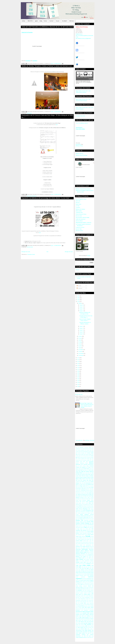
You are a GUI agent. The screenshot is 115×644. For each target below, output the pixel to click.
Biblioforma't (78, 464)
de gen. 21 (82, 311)
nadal (80, 595)
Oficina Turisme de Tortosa (81, 214)
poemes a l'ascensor (88, 606)
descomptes (88, 571)
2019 (78, 373)
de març (80, 338)
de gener (80, 303)
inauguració (85, 586)
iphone (92, 587)
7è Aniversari (86, 447)
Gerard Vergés (91, 496)
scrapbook (80, 620)
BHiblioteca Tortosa (84, 463)
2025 (78, 384)
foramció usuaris (83, 580)
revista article (91, 617)
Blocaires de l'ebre (79, 231)
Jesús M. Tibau (79, 229)
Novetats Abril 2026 (79, 394)
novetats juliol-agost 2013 (84, 602)
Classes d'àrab (81, 469)
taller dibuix (91, 622)
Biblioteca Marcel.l (80, 154)
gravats (92, 583)
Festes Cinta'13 (85, 492)
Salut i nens (78, 201)
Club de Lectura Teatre (86, 475)
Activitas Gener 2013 (90, 450)
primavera (92, 613)
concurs (78, 562)
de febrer (80, 336)
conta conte (79, 565)
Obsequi (89, 513)
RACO (84, 519)
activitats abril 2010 (85, 538)
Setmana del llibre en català (81, 526)
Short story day (88, 526)
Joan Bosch (87, 499)
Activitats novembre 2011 (87, 460)
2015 (78, 365)
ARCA (90, 447)
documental (91, 574)
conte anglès (86, 568)
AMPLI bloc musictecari (81, 219)
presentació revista (79, 613)
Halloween (78, 497)
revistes (77, 619)
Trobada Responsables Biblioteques (85, 533)
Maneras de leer (88, 505)
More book (92, 440)
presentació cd (79, 610)
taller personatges (82, 626)
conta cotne (90, 567)
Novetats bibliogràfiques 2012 (85, 509)
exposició (79, 578)
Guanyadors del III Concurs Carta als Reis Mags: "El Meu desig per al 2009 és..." (47, 116)
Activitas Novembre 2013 (82, 453)
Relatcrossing (86, 520)
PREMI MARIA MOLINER (86, 516)
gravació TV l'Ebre (83, 583)
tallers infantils (80, 627)
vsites (82, 636)
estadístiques (83, 577)
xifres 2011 (91, 638)
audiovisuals (88, 548)
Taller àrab (89, 530)
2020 (78, 375)
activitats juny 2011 (79, 542)
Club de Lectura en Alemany (88, 476)
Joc (90, 499)
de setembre (81, 350)
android (81, 546)
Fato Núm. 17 (88, 489)
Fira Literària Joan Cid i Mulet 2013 (82, 496)
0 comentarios (57, 64)
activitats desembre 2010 (82, 539)
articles (79, 548)
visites (77, 633)
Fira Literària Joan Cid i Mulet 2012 (87, 495)
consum (92, 564)
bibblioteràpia (78, 549)
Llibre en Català (85, 503)
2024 (78, 383)
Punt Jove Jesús (79, 216)
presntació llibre (86, 613)
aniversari (87, 546)
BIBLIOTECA (30, 21)
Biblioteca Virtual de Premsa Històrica (83, 189)
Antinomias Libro (79, 212)
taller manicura (81, 625)
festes (92, 579)
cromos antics (78, 570)
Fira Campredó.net (90, 492)
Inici (47, 252)
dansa (84, 571)
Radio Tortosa (79, 204)
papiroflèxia (92, 603)
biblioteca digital (83, 552)
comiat (83, 561)
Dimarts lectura (83, 487)
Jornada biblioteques (83, 500)
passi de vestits (84, 605)
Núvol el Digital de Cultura (81, 199)
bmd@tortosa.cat (79, 34)
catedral (92, 558)
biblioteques (78, 554)
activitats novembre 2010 (82, 544)
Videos (89, 535)
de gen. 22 (82, 326)
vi (93, 629)
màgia (92, 593)
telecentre (82, 629)
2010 (78, 302)
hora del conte (85, 584)
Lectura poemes (79, 503)
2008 (78, 298)
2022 (78, 379)
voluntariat (78, 635)
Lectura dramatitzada (90, 502)
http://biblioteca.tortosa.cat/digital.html (83, 38)
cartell (83, 558)
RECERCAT (88, 519)
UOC (93, 533)
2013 (78, 362)
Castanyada (91, 466)
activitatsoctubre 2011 (90, 545)
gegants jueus (85, 582)
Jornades (88, 500)
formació (88, 580)
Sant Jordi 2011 (80, 525)
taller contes (87, 622)
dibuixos (86, 574)
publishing (87, 440)
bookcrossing (78, 555)
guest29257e (35, 61)
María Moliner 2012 (85, 506)
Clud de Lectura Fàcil (86, 479)
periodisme (88, 605)
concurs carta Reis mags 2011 (81, 564)
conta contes (86, 565)
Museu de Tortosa (91, 507)
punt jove (77, 617)
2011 (78, 358)
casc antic (86, 558)
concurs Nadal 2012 (90, 562)
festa (83, 579)
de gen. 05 (82, 305)
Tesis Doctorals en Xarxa (83, 532)
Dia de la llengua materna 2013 (82, 486)
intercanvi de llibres (79, 587)
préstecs (85, 616)
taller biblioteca (81, 622)
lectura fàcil (80, 589)
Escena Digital (89, 487)
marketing (89, 590)
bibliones (82, 551)
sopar (82, 620)
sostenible (85, 620)
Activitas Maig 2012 (85, 452)
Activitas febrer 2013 (87, 456)
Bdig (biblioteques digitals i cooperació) (83, 223)
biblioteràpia (83, 554)
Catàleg (41, 21)
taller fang (83, 623)
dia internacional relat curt (80, 574)
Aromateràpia (91, 462)
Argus (87, 462)
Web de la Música (79, 221)
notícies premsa (87, 594)
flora (79, 580)
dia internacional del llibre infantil (88, 573)
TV (83, 527)
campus (84, 557)
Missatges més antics (69, 252)
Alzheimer (77, 462)
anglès (84, 546)
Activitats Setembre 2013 (82, 459)
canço (87, 557)
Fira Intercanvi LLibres (80, 493)
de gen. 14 (82, 307)
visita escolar (88, 630)
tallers (86, 626)
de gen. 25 (82, 330)
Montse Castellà (83, 507)
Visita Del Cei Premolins (27, 32)
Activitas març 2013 (83, 457)
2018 (78, 371)
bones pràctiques (91, 554)
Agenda (36, 21)
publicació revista (90, 616)
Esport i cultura (81, 489)
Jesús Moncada (83, 499)
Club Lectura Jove (86, 470)
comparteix (92, 561)
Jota (80, 502)
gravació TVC (89, 583)
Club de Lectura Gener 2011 (87, 473)
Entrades (79, 286)
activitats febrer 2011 (90, 539)
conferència (88, 564)
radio (80, 617)
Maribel (80, 506)
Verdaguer (83, 535)
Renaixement (91, 520)
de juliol (80, 346)
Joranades (92, 499)
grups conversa (78, 584)
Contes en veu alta (87, 482)
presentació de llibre (80, 612)
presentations (28, 61)
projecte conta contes (80, 616)
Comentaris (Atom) (31, 254)
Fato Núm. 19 (79, 490)
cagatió (81, 557)
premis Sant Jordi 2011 (80, 609)
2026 (78, 386)
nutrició (88, 603)
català (90, 558)
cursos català (78, 571)
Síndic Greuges (80, 527)
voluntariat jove (85, 635)
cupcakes (82, 570)
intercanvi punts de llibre (87, 587)
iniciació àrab (91, 586)
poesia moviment (79, 607)
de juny (80, 344)
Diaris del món (78, 487)
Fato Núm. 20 (84, 490)
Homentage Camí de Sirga (85, 497)
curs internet (91, 570)
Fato (85, 489)
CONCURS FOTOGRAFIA (88, 464)
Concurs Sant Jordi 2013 (88, 480)
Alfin (93, 460)
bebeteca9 (92, 548)
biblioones (87, 551)
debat (86, 571)
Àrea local (52, 21)
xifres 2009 (88, 638)
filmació (77, 580)
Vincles (92, 535)
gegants (81, 582)
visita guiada (85, 632)
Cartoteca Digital (86, 466)
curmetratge (86, 570)
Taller (85, 527)
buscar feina (86, 555)
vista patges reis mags (89, 633)
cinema (77, 561)
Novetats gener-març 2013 (82, 513)
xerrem (85, 638)
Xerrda (80, 538)
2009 (78, 300)
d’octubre (80, 352)
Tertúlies (29, 113)
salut (77, 620)
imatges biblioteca (79, 586)
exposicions (30, 247)
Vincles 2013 (78, 536)
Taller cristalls (89, 527)
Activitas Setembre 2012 (90, 454)
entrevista (92, 576)
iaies (93, 584)
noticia (82, 595)
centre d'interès (80, 559)
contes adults (91, 568)
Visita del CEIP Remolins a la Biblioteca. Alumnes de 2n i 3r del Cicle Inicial (47, 27)
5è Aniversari (81, 447)
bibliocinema (91, 549)
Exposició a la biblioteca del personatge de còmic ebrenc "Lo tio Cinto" (46, 198)
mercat (90, 592)
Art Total (78, 206)
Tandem (92, 530)
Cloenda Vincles (86, 469)
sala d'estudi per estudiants (89, 619)
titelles (86, 629)
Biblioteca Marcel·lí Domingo (82, 155)
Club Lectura (91, 469)
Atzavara (77, 463)
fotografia (92, 580)
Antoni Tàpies (82, 462)
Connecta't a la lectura (80, 227)
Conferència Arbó (79, 482)
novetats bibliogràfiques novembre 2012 (84, 599)
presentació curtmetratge (89, 610)
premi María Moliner (86, 607)
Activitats (24, 21)
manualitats (80, 590)
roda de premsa (81, 619)
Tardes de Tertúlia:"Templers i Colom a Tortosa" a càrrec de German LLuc (47, 66)
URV (77, 535)
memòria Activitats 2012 (85, 592)
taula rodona (89, 627)
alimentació (78, 546)
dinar (88, 574)
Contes (83, 482)
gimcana (89, 582)
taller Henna (89, 620)
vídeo (85, 636)
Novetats (46, 21)
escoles (77, 577)
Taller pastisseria (83, 530)
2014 (78, 363)
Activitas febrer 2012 (79, 456)
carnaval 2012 (91, 557)
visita (83, 630)
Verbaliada (79, 535)
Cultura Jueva (81, 483)
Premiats (81, 519)
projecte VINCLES (90, 615)
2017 (78, 369)
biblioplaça (92, 551)
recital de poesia (85, 617)
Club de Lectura (85, 471)
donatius (77, 576)
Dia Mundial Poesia (90, 484)
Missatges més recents (26, 252)
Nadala (77, 509)
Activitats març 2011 (79, 460)
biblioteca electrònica (90, 552)
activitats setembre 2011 (80, 545)
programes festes (79, 615)
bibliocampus (85, 549)
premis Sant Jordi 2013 (87, 609)
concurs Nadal (83, 562)
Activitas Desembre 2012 (82, 450)
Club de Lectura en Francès (81, 477)
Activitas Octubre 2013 (82, 454)
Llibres (90, 503)
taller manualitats (88, 625)
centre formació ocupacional (89, 559)
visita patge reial (91, 632)
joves (77, 589)
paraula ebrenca (78, 605)
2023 (78, 381)
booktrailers (83, 555)
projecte (84, 615)
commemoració (87, 561)
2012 (78, 360)
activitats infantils (32, 196)
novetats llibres (83, 603)
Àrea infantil (65, 21)
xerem (92, 636)
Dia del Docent (91, 486)
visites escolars (82, 633)
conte (83, 568)
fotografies (78, 582)
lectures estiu (90, 589)
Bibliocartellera (79, 211)
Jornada (77, 500)
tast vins (85, 627)
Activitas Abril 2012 (85, 449)
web (87, 636)
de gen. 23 (82, 328)
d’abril (80, 340)
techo (79, 629)
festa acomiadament (88, 579)
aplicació (91, 546)
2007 (78, 296)
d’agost (80, 348)
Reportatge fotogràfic (79, 522)
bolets (87, 554)
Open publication (79, 440)
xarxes (90, 636)
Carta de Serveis (79, 466)
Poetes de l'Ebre (83, 517)
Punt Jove (78, 202)
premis (92, 607)
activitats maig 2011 (85, 542)
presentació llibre (89, 612)
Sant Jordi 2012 (85, 525)
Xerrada (88, 536)
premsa (92, 609)
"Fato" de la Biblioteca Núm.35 (82, 123)
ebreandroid (81, 576)
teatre (93, 627)
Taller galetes (88, 529)
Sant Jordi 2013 (91, 525)
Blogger (89, 255)
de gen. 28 (82, 332)
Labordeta (83, 502)
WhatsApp (83, 536)
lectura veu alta (85, 589)
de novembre (81, 353)
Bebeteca (91, 463)
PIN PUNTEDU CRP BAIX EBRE (83, 218)
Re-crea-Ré (92, 519)
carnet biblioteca (79, 558)
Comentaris (79, 288)
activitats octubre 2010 (90, 544)
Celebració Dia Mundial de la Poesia (83, 467)
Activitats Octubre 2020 (80, 116)
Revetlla (85, 522)
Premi (87, 517)
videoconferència (79, 630)
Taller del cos (83, 529)
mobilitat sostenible (83, 593)
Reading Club (79, 520)
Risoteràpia (89, 522)
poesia (92, 606)
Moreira (87, 507)
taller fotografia (88, 623)
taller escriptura (78, 623)
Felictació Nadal (89, 490)
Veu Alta (86, 535)
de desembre (81, 355)
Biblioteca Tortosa (79, 146)
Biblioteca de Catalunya (80, 209)
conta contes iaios (84, 567)
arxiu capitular (83, 548)
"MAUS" (78, 270)
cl (79, 561)
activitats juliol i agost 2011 (88, 541)
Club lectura (72, 21)
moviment (89, 593)
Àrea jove (58, 21)
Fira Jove (85, 493)
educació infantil (87, 576)
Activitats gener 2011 (90, 459)
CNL (82, 464)
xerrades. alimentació (80, 638)
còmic (81, 571)
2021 (78, 377)
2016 (78, 367)
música (77, 595)
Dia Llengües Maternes (82, 484)
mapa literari (85, 590)
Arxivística (78, 207)
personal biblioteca (81, 606)
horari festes (90, 584)
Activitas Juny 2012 (79, 452)
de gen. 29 (82, 334)
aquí (57, 125)
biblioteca (78, 552)
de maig (80, 342)
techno (77, 629)
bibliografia (78, 551)
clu (81, 561)
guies (82, 584)
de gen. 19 (82, 309)
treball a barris (90, 629)
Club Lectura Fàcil (79, 470)
